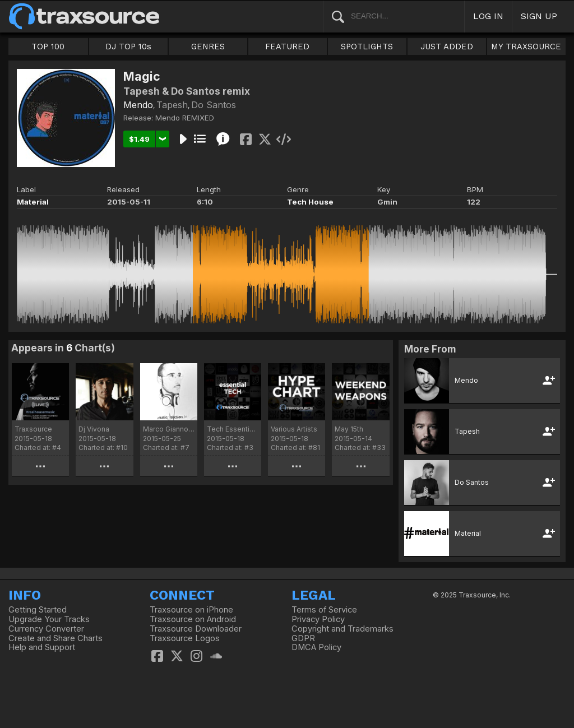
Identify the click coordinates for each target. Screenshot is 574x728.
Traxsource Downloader (196, 629)
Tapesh (172, 105)
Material (33, 202)
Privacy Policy (318, 619)
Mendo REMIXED (185, 118)
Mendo (138, 105)
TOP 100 (48, 47)
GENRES (208, 47)
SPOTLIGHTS (367, 47)
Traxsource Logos (185, 638)
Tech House (310, 202)
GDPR (303, 638)
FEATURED (287, 47)
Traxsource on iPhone (191, 610)
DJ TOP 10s (128, 47)
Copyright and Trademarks (342, 629)
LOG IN (488, 16)
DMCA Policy (316, 647)
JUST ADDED (447, 47)
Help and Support (42, 647)
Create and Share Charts (55, 638)
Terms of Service (324, 610)
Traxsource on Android (193, 619)
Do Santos (214, 105)
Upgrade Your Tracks (49, 619)
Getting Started (38, 610)
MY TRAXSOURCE (526, 47)
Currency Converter (46, 629)
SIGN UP (539, 16)
